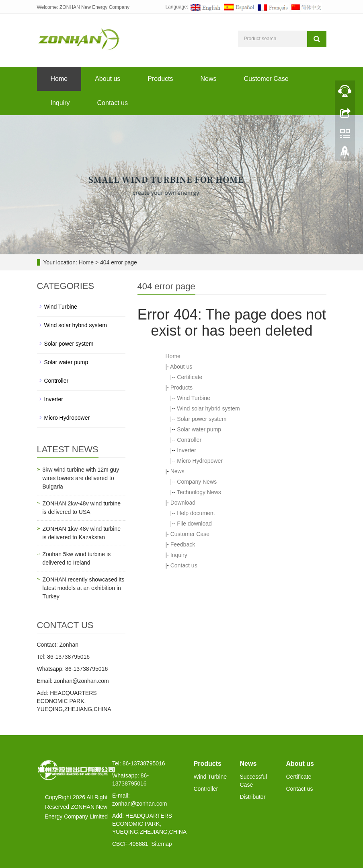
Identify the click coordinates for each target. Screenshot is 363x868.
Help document (196, 513)
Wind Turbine (193, 398)
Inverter (186, 450)
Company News (197, 482)
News (208, 79)
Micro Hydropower (200, 461)
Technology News (199, 492)
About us (108, 79)
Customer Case (266, 79)
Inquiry (60, 103)
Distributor (253, 797)
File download (194, 524)
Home (59, 79)
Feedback (183, 544)
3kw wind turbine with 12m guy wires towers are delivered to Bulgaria (81, 478)
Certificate (190, 377)
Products (160, 79)
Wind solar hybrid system (208, 408)
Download (183, 503)
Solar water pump (199, 429)
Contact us (113, 103)
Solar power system (202, 419)
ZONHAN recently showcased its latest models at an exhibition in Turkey (84, 588)
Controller (189, 440)
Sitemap (161, 844)
